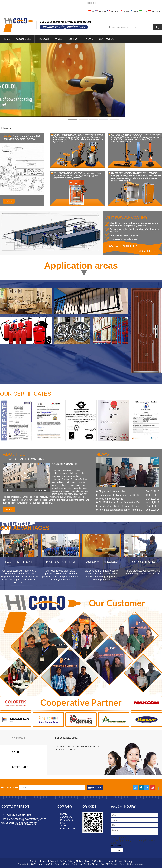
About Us (35, 861)
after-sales (21, 767)
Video (59, 39)
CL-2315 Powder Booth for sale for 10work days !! (121, 502)
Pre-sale (18, 738)
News (90, 39)
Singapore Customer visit (112, 491)
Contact (54, 861)
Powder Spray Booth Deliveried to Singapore (121, 506)
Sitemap (128, 861)
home (64, 814)
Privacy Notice (75, 861)
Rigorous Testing (143, 562)
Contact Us (107, 39)
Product (43, 39)
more (9, 509)
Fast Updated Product (102, 562)
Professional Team (60, 562)
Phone (119, 861)
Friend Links (126, 864)
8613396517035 (26, 824)
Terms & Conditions (95, 861)
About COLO (24, 39)
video (64, 826)
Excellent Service (19, 562)
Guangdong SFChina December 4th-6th (120, 495)
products (67, 820)
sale (15, 752)
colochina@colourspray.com (28, 819)
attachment (116, 846)
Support (74, 39)
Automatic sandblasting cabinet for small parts (121, 510)
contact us (68, 829)
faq (63, 823)
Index (110, 861)
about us (66, 817)
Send (117, 850)
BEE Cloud (111, 864)
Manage (139, 864)
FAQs (63, 861)
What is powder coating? (112, 499)
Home (6, 39)
